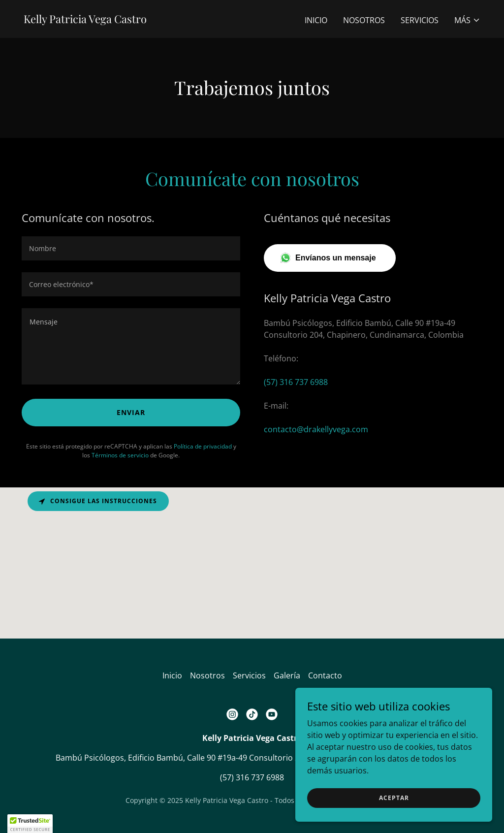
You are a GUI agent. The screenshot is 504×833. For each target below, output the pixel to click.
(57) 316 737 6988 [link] (296, 382)
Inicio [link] (316, 20)
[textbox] (131, 248)
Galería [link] (287, 675)
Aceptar (394, 798)
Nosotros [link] (364, 20)
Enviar (131, 412)
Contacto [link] (325, 675)
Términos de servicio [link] (120, 455)
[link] (85, 20)
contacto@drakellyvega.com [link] (316, 429)
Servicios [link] (420, 20)
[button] (467, 20)
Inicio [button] (172, 675)
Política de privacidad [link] (203, 446)
